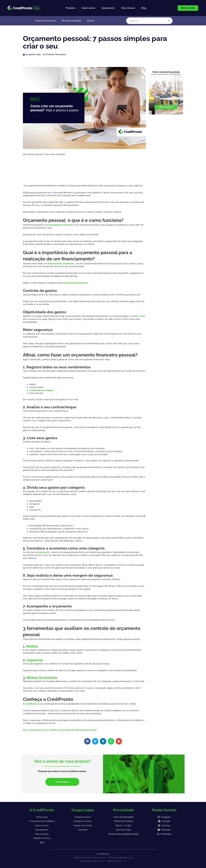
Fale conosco (128, 8)
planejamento (43, 552)
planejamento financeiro (62, 225)
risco (143, 316)
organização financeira (76, 283)
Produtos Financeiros (46, 21)
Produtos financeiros (56, 54)
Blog (144, 8)
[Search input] (148, 21)
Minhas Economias (42, 678)
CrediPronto (31, 704)
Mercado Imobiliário (72, 21)
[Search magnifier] (169, 21)
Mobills (32, 646)
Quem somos (88, 8)
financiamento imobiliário (61, 264)
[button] (87, 741)
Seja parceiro (108, 8)
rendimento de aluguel (42, 390)
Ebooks (91, 21)
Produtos (70, 8)
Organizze (35, 660)
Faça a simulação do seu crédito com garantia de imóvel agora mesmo (60, 730)
